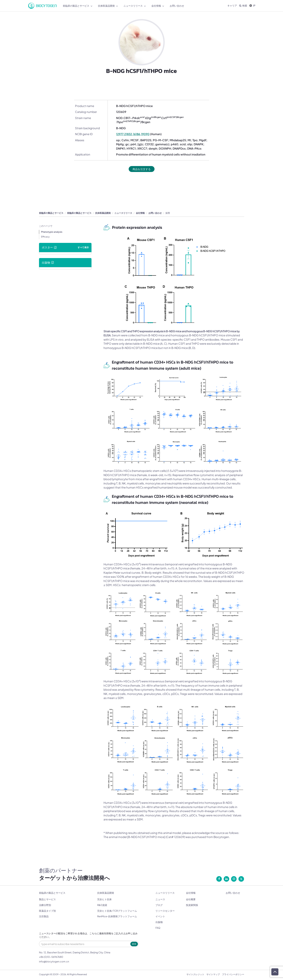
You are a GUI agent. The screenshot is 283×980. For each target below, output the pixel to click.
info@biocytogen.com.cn (54, 962)
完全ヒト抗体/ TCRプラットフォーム (117, 911)
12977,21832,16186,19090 (133, 134)
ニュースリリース (123, 213)
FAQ (158, 928)
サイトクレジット (195, 975)
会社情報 (140, 213)
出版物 (159, 922)
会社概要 (191, 899)
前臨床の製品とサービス (51, 213)
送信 (134, 944)
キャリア (232, 6)
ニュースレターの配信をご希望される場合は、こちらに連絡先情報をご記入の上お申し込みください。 (88, 935)
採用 (168, 213)
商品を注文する (141, 169)
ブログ (159, 905)
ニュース (160, 899)
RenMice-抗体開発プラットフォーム (117, 917)
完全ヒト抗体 (104, 899)
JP (252, 6)
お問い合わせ (155, 213)
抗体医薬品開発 (103, 213)
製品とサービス (47, 899)
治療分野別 (45, 905)
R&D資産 (102, 905)
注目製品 (44, 917)
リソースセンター (165, 911)
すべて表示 (83, 248)
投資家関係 (192, 905)
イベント (160, 917)
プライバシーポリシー (233, 975)
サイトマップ (213, 975)
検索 (243, 6)
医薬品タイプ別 (47, 911)
